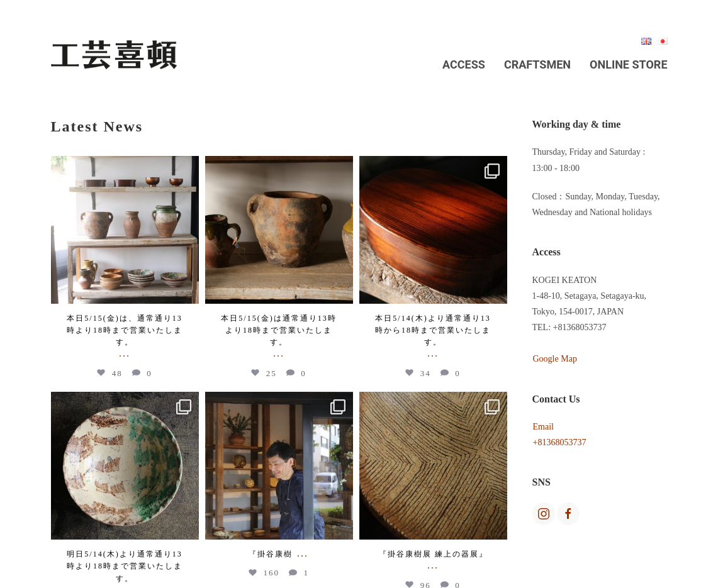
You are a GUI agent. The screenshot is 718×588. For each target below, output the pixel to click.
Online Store (628, 64)
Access (464, 64)
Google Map (555, 359)
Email (543, 427)
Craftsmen (537, 64)
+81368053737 (560, 442)
